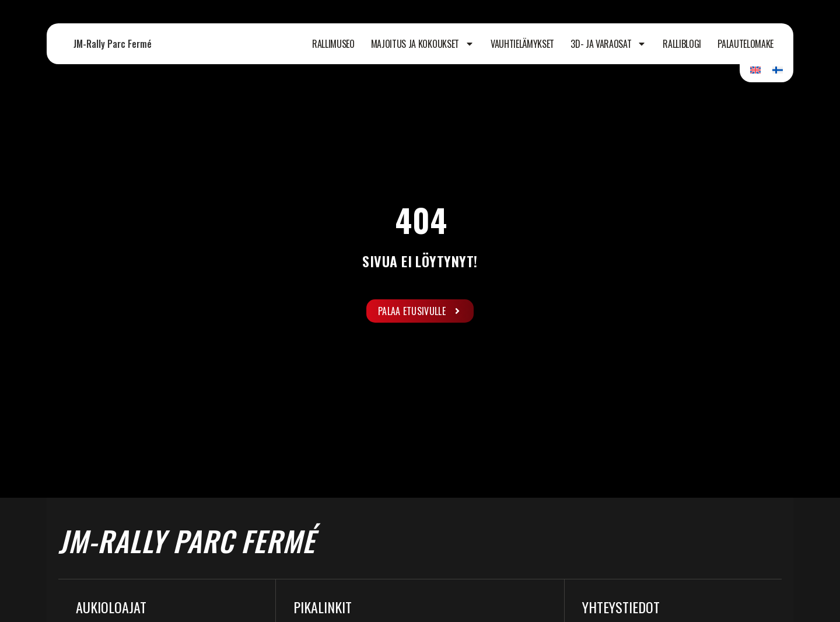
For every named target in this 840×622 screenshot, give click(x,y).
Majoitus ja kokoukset (423, 44)
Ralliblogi (682, 44)
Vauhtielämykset (522, 44)
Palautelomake (745, 44)
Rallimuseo (333, 44)
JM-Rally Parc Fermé (113, 44)
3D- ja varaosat (608, 44)
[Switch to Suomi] (778, 70)
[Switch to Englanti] (755, 70)
